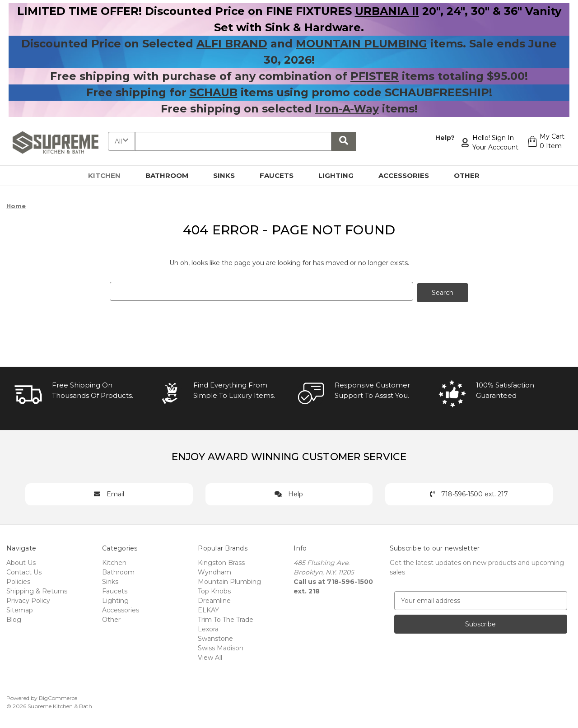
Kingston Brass (221, 561)
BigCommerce (58, 697)
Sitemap (20, 609)
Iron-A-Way (347, 109)
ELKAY (208, 609)
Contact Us (24, 571)
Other (472, 175)
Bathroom (172, 175)
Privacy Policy (28, 599)
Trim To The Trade (226, 618)
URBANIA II (387, 11)
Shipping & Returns (37, 590)
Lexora (208, 628)
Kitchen (110, 175)
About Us (21, 561)
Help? (443, 138)
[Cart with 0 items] (545, 143)
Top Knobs (214, 590)
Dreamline (214, 599)
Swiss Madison (221, 647)
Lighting (341, 175)
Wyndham (214, 571)
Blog (14, 618)
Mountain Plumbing (229, 580)
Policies (18, 580)
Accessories (409, 175)
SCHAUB (214, 92)
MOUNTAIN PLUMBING (361, 44)
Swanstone (215, 637)
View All (210, 656)
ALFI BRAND (232, 44)
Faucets (282, 175)
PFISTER (375, 76)
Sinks (229, 175)
